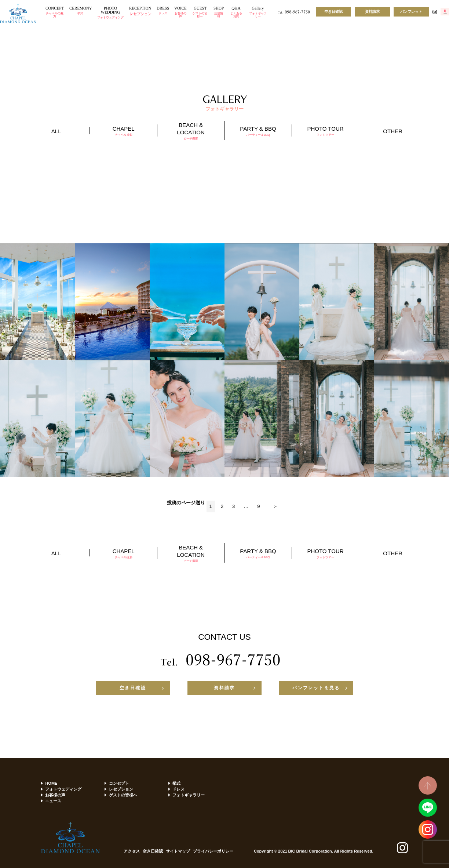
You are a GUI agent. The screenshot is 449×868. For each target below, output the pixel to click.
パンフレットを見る (316, 688)
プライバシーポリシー (213, 851)
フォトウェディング (63, 789)
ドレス (178, 789)
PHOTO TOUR (325, 131)
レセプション (121, 789)
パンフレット (411, 12)
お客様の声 (55, 795)
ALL (56, 131)
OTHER (393, 131)
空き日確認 (333, 12)
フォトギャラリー (189, 795)
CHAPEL (123, 131)
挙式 (176, 783)
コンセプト (119, 783)
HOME (51, 783)
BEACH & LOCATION (191, 131)
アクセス (132, 851)
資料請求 (372, 12)
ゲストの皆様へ (123, 795)
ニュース (53, 801)
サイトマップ (178, 851)
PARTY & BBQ (258, 131)
